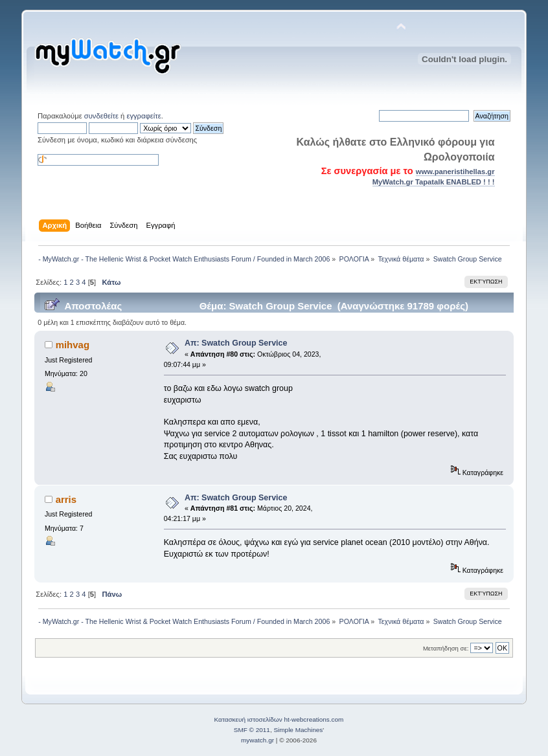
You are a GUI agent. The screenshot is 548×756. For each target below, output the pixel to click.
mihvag (73, 345)
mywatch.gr (257, 740)
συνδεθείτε (101, 116)
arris (66, 499)
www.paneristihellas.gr (455, 172)
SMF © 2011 (252, 730)
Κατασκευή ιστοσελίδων (248, 719)
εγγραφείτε (143, 116)
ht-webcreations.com (314, 719)
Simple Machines (298, 730)
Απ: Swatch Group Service (236, 343)
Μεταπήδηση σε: (446, 648)
